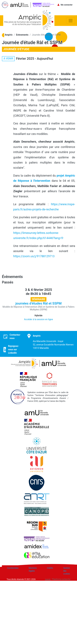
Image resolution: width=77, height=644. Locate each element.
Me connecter (67, 5)
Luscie (48, 579)
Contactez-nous (15, 336)
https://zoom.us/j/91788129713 (34, 256)
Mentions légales (33, 569)
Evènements (22, 35)
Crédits (50, 568)
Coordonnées (13, 568)
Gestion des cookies (67, 571)
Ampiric (9, 35)
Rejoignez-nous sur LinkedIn (14, 349)
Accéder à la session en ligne (38, 319)
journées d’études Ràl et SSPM (38, 303)
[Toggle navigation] (71, 21)
